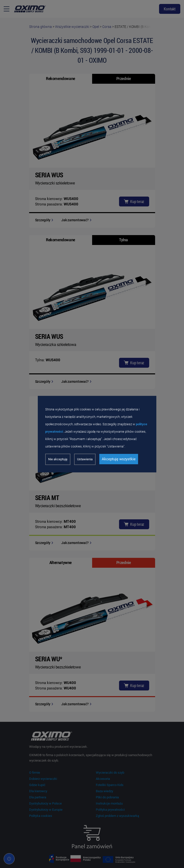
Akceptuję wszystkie (119, 459)
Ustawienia (85, 459)
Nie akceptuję (58, 459)
